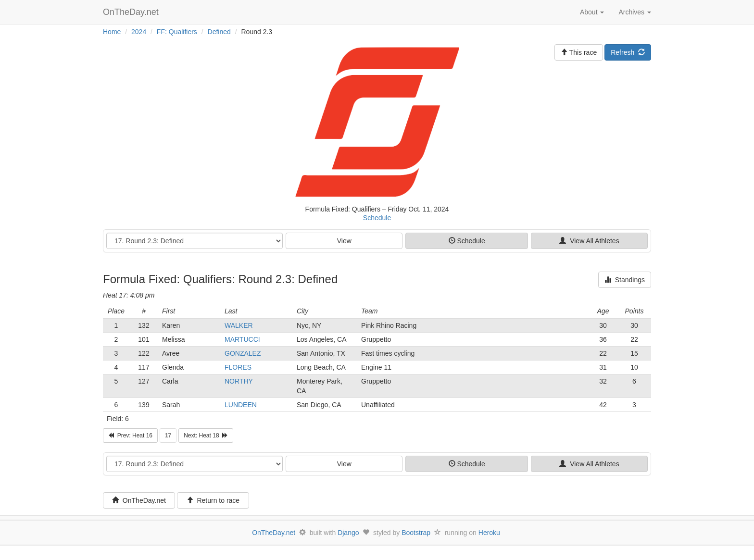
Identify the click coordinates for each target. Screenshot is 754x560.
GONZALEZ (243, 353)
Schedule (377, 218)
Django (348, 533)
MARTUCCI (242, 339)
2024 (139, 32)
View (344, 241)
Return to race (213, 500)
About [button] (592, 12)
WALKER (239, 325)
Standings (625, 280)
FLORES (238, 367)
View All (589, 241)
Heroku (489, 533)
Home (112, 32)
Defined (219, 32)
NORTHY (239, 381)
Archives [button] (635, 12)
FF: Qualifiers (177, 32)
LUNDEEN (241, 405)
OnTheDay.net (132, 12)
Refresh (628, 52)
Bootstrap (416, 533)
